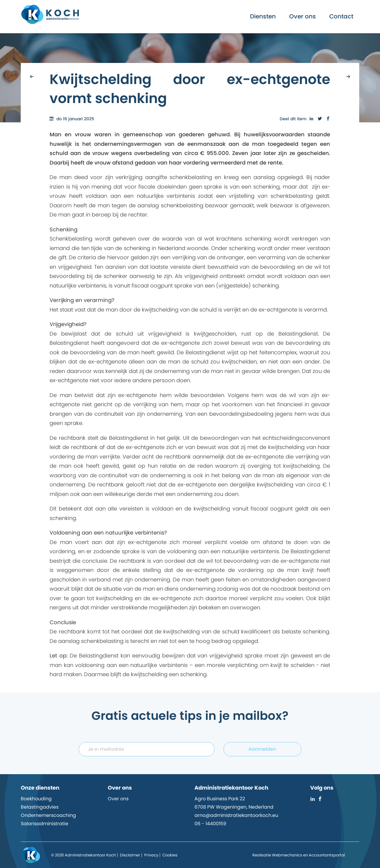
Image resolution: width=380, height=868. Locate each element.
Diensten (263, 16)
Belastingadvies (40, 807)
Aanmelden (262, 749)
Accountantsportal (327, 855)
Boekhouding (36, 799)
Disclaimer (130, 855)
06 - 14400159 (210, 824)
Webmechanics (287, 855)
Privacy (151, 855)
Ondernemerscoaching (48, 815)
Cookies (170, 855)
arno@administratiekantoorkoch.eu (236, 815)
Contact (341, 16)
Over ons (303, 16)
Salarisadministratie (45, 824)
